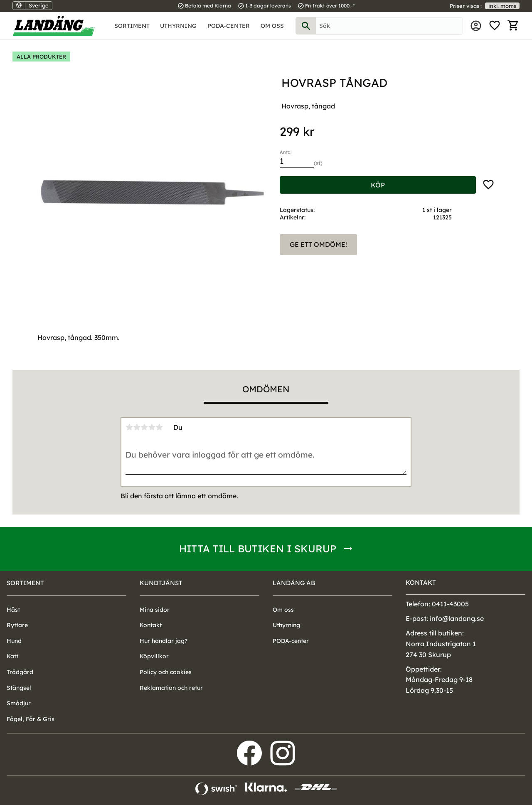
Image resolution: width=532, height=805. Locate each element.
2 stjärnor (137, 427)
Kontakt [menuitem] (151, 625)
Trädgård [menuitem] (20, 672)
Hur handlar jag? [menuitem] (164, 641)
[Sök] (306, 26)
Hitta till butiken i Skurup (258, 549)
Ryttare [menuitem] (17, 625)
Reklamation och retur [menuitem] (171, 688)
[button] (495, 26)
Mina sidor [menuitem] (476, 26)
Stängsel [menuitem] (19, 688)
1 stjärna (129, 427)
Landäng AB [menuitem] (294, 583)
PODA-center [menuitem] (229, 26)
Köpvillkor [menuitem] (154, 656)
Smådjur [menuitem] (19, 703)
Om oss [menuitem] (272, 26)
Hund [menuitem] (14, 641)
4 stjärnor (152, 427)
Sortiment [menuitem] (132, 26)
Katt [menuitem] (12, 656)
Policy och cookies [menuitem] (166, 672)
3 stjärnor (144, 427)
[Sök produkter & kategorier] (389, 26)
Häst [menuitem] (13, 610)
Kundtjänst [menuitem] (161, 583)
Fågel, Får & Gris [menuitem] (31, 719)
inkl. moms (502, 6)
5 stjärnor (159, 427)
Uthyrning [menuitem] (178, 26)
